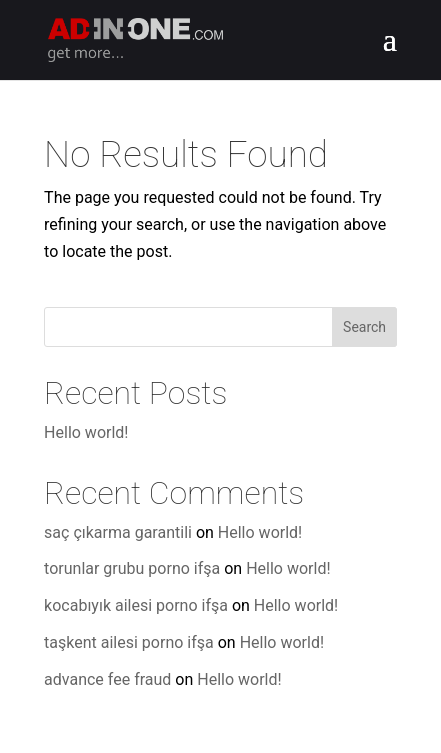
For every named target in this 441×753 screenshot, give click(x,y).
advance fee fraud (107, 679)
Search (364, 327)
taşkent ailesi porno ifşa (129, 642)
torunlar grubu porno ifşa (132, 568)
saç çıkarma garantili (118, 532)
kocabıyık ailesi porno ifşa (136, 605)
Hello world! (86, 432)
